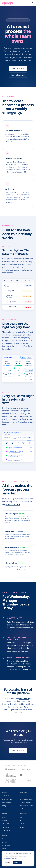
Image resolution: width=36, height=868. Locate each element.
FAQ (21, 821)
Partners (4, 842)
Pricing (4, 806)
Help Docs (23, 824)
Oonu (26, 707)
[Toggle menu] (33, 3)
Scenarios (19, 707)
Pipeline (6, 705)
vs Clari (4, 817)
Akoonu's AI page (13, 505)
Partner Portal (6, 845)
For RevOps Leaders (26, 799)
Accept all (17, 863)
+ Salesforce (5, 827)
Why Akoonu (24, 796)
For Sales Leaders (25, 802)
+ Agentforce (6, 830)
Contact (4, 849)
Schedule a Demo (18, 69)
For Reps (22, 809)
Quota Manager (7, 802)
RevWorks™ (5, 796)
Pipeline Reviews (7, 799)
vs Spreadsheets (7, 824)
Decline (8, 863)
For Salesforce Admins (27, 806)
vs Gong (4, 821)
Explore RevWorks (18, 76)
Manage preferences (10, 858)
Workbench (24, 699)
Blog (21, 817)
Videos (22, 827)
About (3, 839)
